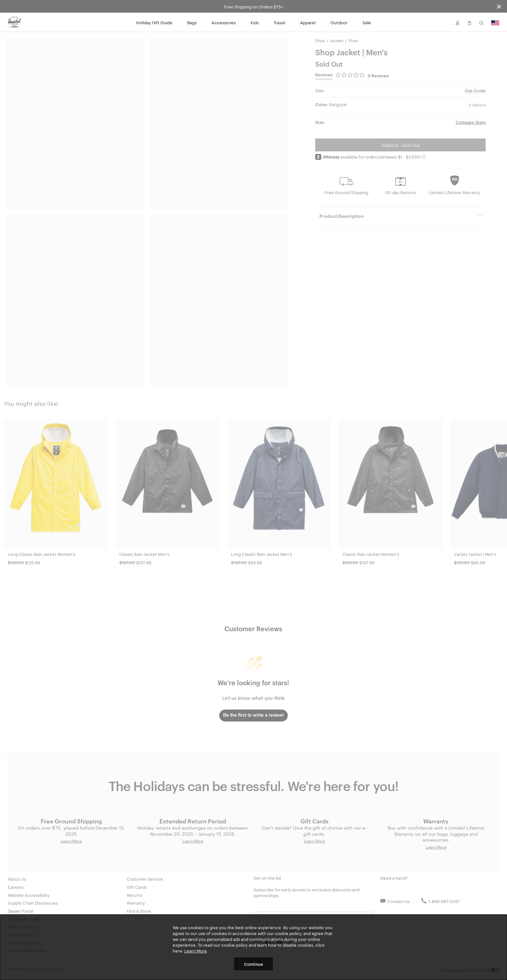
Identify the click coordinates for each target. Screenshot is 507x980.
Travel (279, 22)
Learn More (196, 951)
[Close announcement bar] (499, 6)
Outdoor (339, 22)
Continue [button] (254, 964)
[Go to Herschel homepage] (14, 22)
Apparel (308, 22)
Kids (255, 22)
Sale (367, 22)
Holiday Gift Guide (154, 22)
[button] (458, 22)
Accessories (224, 22)
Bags (192, 22)
